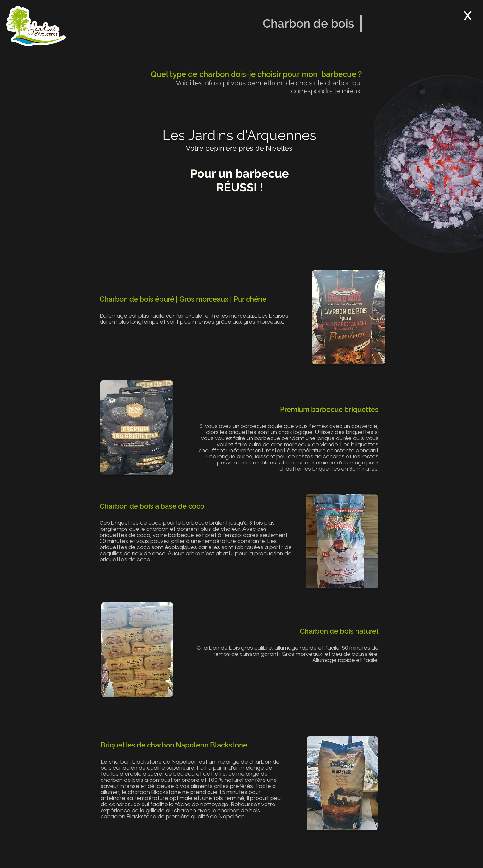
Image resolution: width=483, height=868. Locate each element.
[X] (468, 16)
